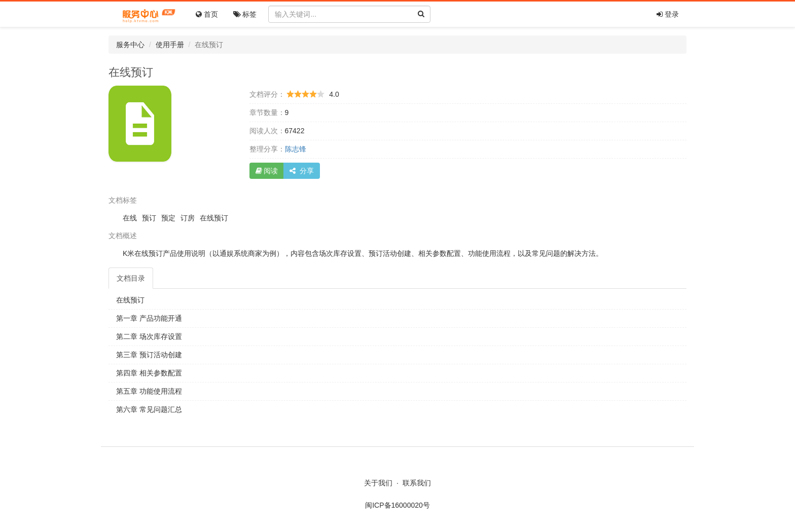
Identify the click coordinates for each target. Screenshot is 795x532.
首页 (207, 14)
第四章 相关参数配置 (149, 373)
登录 (668, 14)
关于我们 (378, 483)
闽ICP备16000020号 (397, 505)
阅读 (267, 171)
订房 (188, 218)
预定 (168, 218)
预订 (149, 218)
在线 (130, 218)
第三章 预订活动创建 (149, 355)
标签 (245, 14)
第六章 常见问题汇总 (149, 409)
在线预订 (214, 218)
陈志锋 (296, 149)
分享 (302, 171)
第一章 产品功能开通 (149, 318)
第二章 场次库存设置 (149, 336)
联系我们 (417, 483)
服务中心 (130, 45)
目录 (131, 278)
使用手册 (170, 45)
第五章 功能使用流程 (149, 391)
